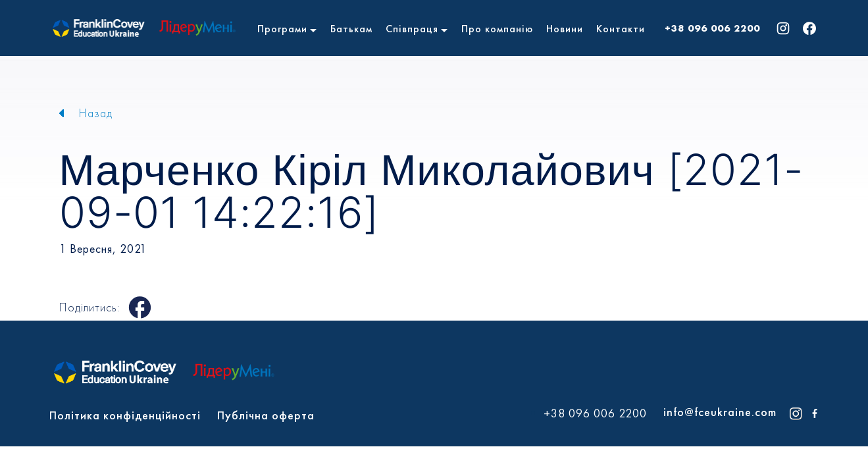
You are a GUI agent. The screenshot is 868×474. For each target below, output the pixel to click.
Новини (565, 29)
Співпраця (412, 29)
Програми (282, 29)
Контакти (621, 29)
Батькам (351, 29)
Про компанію (497, 29)
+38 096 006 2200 (712, 28)
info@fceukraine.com (720, 412)
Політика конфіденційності (125, 415)
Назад (96, 113)
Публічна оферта (266, 415)
